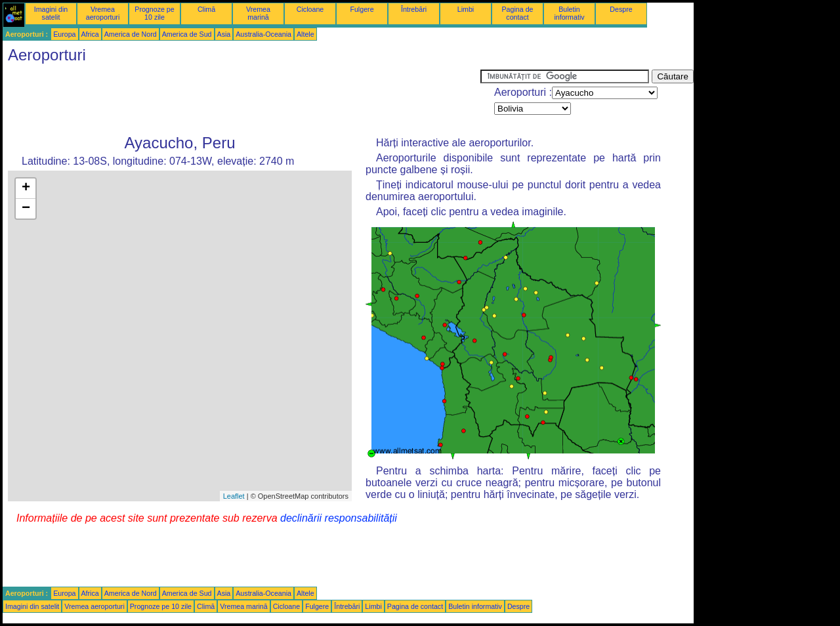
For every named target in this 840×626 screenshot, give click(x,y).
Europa (64, 34)
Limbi (466, 9)
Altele (305, 34)
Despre (621, 9)
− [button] (26, 209)
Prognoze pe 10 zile (154, 13)
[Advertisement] (241, 99)
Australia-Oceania (263, 34)
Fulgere (362, 9)
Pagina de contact (518, 13)
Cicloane (310, 9)
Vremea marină (258, 13)
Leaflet (234, 496)
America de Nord (131, 34)
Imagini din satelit (51, 13)
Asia (224, 34)
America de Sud (187, 34)
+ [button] (26, 188)
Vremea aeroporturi (103, 13)
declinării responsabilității (339, 518)
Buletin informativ (569, 13)
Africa (90, 34)
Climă (206, 9)
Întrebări (414, 9)
